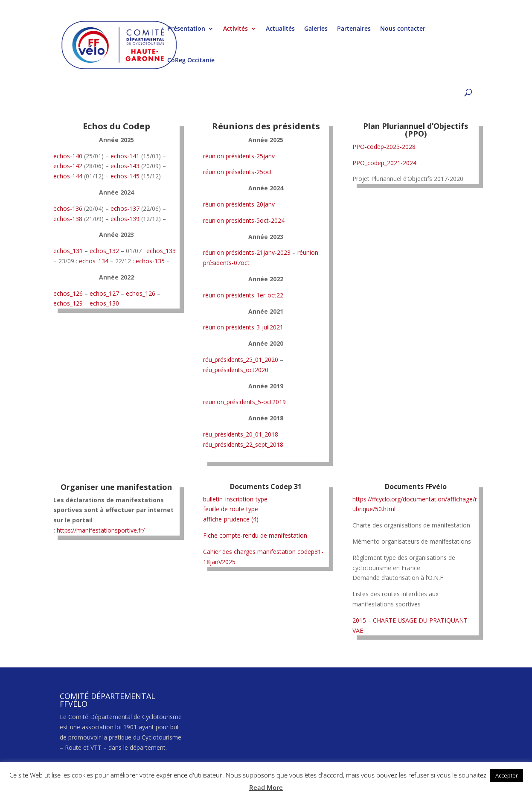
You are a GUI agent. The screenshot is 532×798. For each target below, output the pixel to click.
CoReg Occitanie (191, 61)
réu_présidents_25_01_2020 (241, 360)
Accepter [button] (507, 775)
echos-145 (125, 176)
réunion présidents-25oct (238, 172)
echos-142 (68, 166)
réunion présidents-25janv (239, 156)
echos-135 (150, 261)
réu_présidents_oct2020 (236, 370)
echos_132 (104, 251)
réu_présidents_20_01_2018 (241, 434)
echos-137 (125, 208)
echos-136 (68, 208)
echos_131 (68, 251)
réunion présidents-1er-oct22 (243, 295)
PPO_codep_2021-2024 (384, 163)
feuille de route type (231, 509)
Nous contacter (403, 29)
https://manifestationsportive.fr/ (101, 530)
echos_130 (104, 303)
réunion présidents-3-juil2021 (243, 327)
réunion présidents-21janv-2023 (247, 252)
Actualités (280, 29)
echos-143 (125, 166)
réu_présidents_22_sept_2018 (243, 444)
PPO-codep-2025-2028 (384, 147)
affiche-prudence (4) (231, 519)
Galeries (316, 29)
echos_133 (161, 251)
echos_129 (68, 303)
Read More (266, 787)
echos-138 (68, 219)
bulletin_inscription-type (235, 499)
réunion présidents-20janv (239, 204)
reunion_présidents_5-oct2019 (244, 402)
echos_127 (104, 293)
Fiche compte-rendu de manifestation (255, 535)
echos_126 (68, 293)
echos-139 (125, 219)
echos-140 (68, 156)
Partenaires (354, 29)
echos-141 (125, 156)
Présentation (186, 29)
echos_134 (94, 261)
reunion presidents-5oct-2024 (244, 220)
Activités (235, 29)
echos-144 (68, 176)
